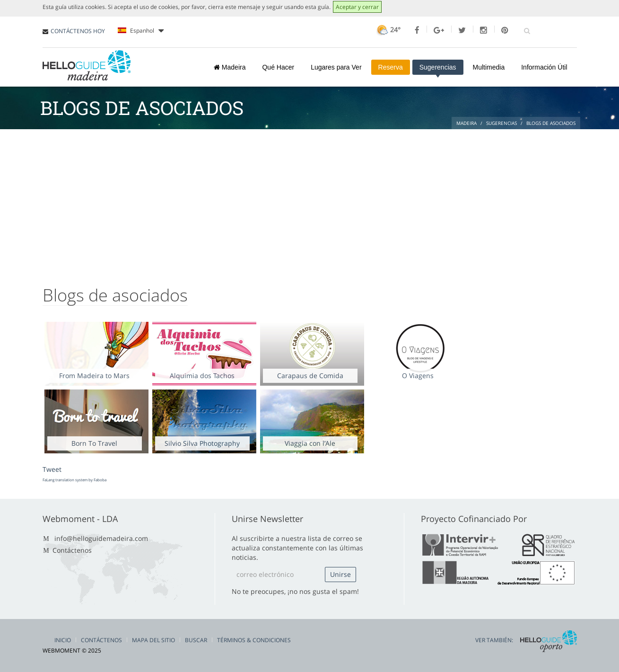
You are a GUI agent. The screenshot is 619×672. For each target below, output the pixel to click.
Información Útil (544, 67)
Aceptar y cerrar (357, 7)
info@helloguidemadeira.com (101, 538)
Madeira (230, 67)
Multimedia (489, 67)
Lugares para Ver (336, 67)
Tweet (52, 469)
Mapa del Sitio (153, 640)
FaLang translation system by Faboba (74, 480)
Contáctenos (72, 550)
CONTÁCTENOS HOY (78, 31)
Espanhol (141, 31)
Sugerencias (438, 67)
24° (388, 30)
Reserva (391, 67)
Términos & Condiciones (254, 640)
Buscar (196, 640)
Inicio (63, 640)
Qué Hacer (278, 67)
